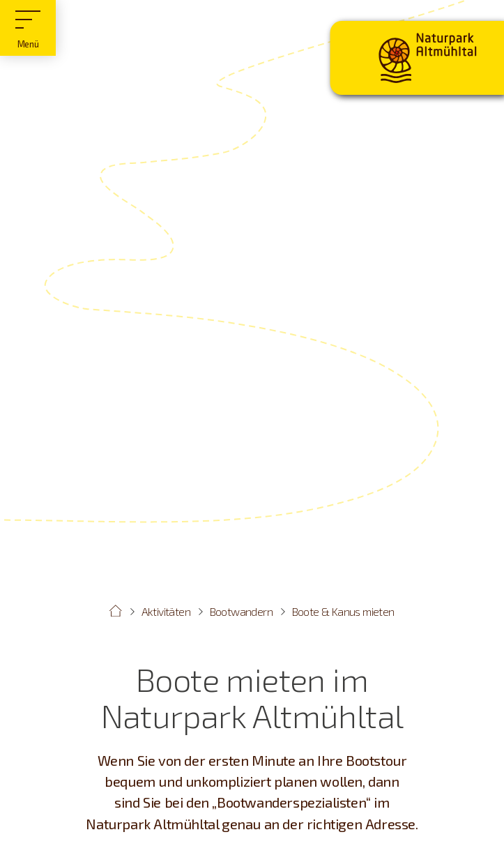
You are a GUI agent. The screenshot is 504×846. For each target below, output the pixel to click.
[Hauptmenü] (28, 28)
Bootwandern (241, 611)
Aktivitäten (166, 611)
